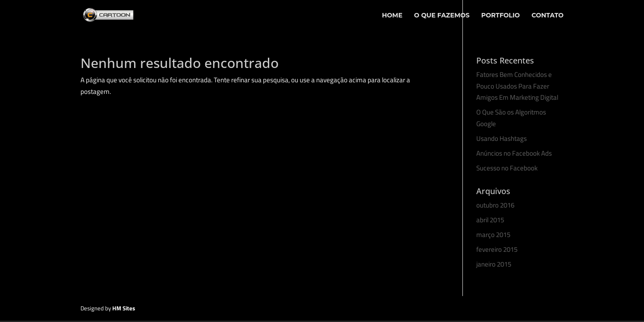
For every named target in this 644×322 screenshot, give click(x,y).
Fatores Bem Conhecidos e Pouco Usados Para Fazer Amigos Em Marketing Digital (517, 86)
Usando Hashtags (502, 138)
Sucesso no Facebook (507, 168)
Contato (547, 16)
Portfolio (500, 16)
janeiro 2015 (494, 264)
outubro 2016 (495, 205)
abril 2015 (490, 220)
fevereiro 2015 (497, 249)
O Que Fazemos (442, 16)
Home (392, 16)
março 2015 (493, 235)
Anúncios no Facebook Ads (514, 153)
